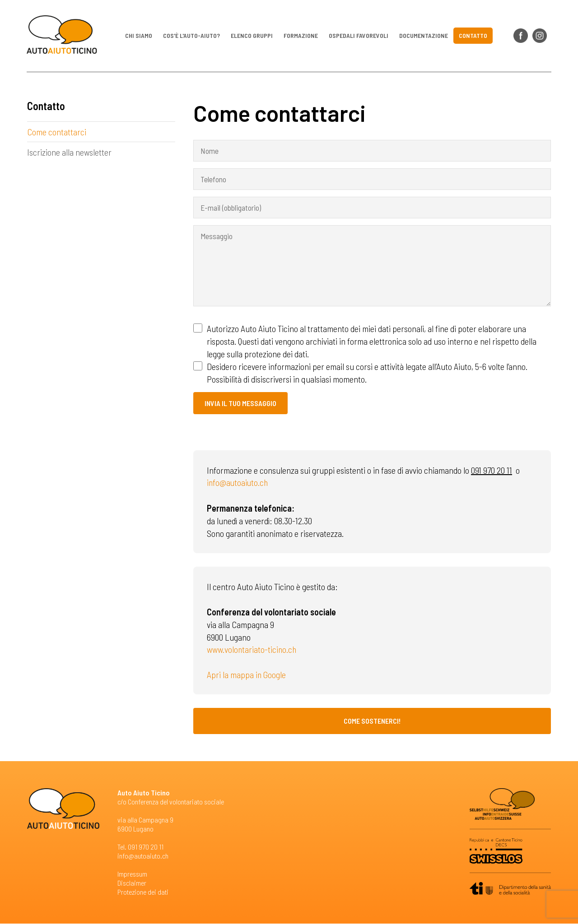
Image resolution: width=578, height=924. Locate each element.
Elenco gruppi (252, 36)
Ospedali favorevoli (359, 36)
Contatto (473, 36)
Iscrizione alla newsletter (69, 152)
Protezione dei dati (143, 892)
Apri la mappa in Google (247, 675)
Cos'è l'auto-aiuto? (191, 36)
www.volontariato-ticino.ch (252, 650)
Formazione (301, 36)
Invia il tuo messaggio (240, 403)
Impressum (132, 874)
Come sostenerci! (372, 721)
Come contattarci (57, 132)
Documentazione (424, 36)
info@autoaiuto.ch (238, 483)
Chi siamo (139, 36)
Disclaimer (132, 883)
